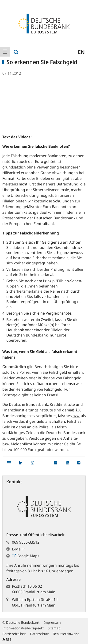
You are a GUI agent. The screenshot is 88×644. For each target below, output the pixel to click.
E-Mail (18, 549)
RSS (7, 639)
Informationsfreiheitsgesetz (23, 628)
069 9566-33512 (26, 542)
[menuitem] (5, 52)
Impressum (52, 622)
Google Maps (26, 556)
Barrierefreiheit (14, 634)
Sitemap (54, 628)
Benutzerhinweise (66, 634)
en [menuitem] (81, 52)
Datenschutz (39, 634)
